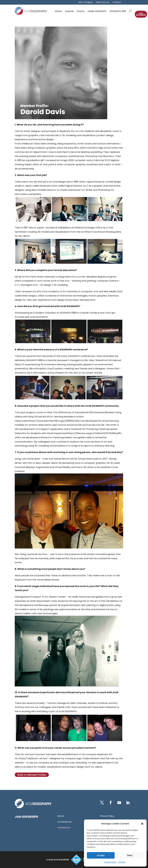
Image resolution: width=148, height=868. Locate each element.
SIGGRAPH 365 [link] (118, 11)
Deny (130, 855)
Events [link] (81, 11)
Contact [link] (117, 2)
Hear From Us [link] (103, 2)
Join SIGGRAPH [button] (141, 14)
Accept (101, 855)
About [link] (58, 11)
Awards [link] (69, 11)
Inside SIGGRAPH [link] (97, 11)
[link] (31, 11)
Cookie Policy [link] (110, 862)
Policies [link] (122, 862)
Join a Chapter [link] (85, 2)
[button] (142, 824)
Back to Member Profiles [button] (32, 775)
